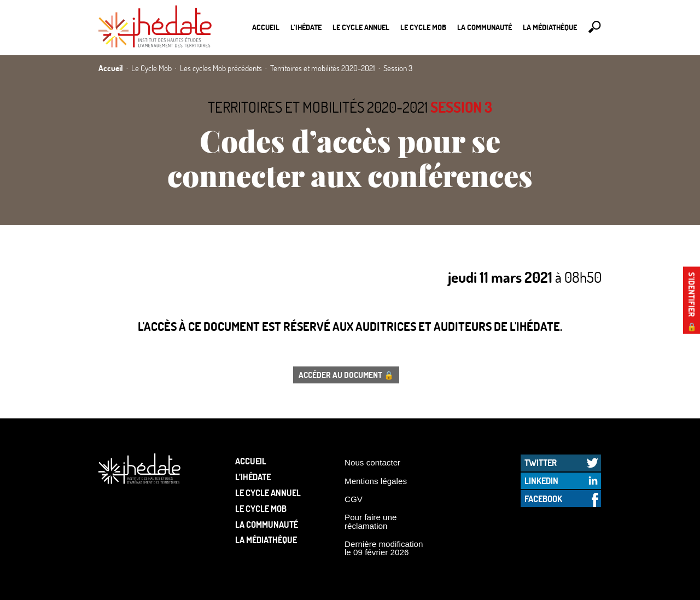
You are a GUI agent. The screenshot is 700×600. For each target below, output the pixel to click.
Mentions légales (376, 481)
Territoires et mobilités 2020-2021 (318, 107)
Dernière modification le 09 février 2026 (384, 548)
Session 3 (461, 107)
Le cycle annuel (361, 27)
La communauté (485, 27)
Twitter (541, 462)
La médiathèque (550, 27)
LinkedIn (541, 480)
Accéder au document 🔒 (346, 375)
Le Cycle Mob (423, 27)
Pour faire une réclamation (371, 521)
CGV (354, 499)
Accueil (266, 27)
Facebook (543, 499)
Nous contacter (372, 462)
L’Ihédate (306, 27)
